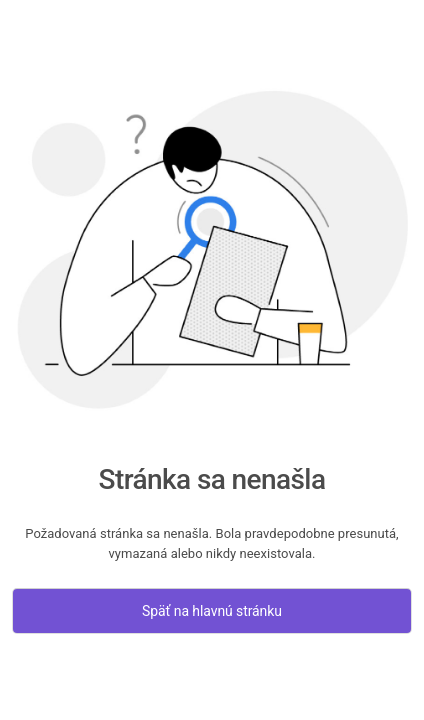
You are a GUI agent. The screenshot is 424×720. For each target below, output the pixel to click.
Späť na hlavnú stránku (212, 611)
